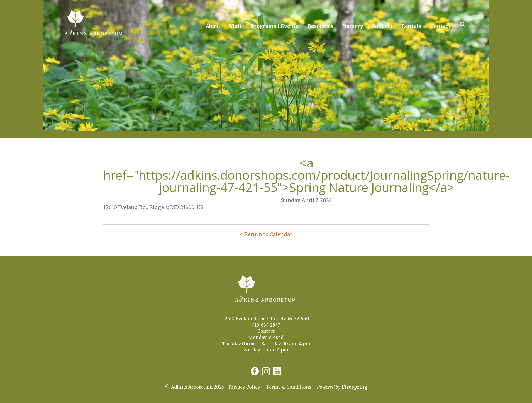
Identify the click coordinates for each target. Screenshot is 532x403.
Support (382, 26)
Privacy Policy (244, 387)
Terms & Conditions (289, 387)
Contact (440, 26)
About (213, 26)
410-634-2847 (266, 325)
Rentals (411, 26)
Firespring (355, 387)
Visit (236, 26)
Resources (320, 26)
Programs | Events (275, 26)
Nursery (353, 26)
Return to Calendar (268, 234)
